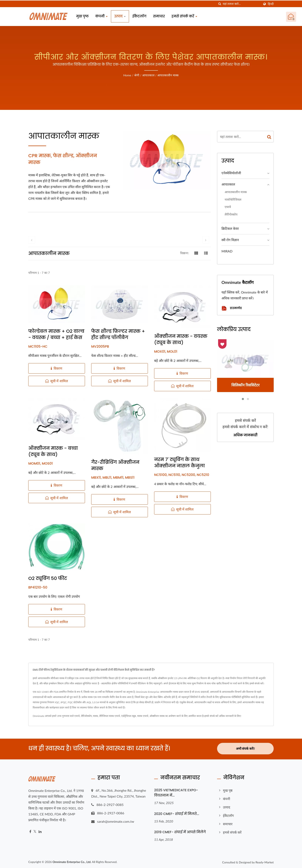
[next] (206, 240)
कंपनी (102, 16)
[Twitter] (35, 831)
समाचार (159, 16)
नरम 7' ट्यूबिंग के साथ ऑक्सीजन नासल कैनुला (179, 463)
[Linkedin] (40, 831)
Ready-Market (265, 861)
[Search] (241, 4)
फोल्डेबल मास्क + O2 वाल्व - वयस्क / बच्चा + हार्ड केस (56, 334)
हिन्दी (271, 4)
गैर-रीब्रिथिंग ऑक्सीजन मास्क (115, 465)
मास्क (95, 716)
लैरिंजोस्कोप (86, 716)
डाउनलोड (232, 308)
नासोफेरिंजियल (233, 199)
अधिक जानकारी (245, 435)
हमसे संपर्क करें (184, 16)
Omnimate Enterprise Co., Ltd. (72, 861)
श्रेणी (137, 75)
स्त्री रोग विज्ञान (230, 240)
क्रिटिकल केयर (230, 228)
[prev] (32, 240)
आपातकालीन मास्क (168, 75)
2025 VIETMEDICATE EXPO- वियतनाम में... (176, 792)
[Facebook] (30, 831)
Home (127, 75)
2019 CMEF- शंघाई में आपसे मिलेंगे (180, 831)
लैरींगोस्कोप (231, 214)
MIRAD (227, 251)
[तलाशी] (220, 4)
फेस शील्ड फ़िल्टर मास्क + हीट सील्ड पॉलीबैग (118, 334)
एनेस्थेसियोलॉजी (231, 173)
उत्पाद (120, 16)
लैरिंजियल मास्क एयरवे (110, 716)
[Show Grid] (196, 253)
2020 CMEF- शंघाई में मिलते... (177, 813)
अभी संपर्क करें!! (245, 748)
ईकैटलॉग (139, 16)
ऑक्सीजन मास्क (157, 716)
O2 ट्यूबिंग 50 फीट (48, 578)
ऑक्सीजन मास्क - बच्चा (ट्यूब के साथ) (53, 451)
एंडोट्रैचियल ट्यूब (129, 716)
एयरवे (228, 207)
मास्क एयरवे (143, 716)
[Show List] (206, 253)
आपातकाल (148, 75)
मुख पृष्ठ (82, 16)
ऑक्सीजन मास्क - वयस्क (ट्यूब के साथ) (181, 339)
